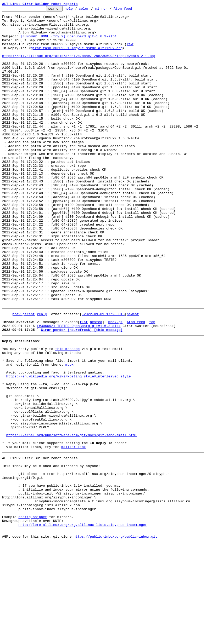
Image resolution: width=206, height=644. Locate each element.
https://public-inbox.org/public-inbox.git (115, 638)
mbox (69, 433)
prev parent (24, 374)
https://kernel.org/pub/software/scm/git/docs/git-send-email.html (72, 518)
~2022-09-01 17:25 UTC (103, 374)
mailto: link (74, 532)
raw (130, 52)
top (152, 384)
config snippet (33, 615)
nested (96, 384)
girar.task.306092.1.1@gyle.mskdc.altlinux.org (77, 56)
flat (84, 384)
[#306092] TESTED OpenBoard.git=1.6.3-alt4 (79, 388)
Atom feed (131, 10)
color (92, 10)
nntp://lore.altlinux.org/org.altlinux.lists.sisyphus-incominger (83, 624)
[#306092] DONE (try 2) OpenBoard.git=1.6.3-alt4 (68, 42)
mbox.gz (116, 384)
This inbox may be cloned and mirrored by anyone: (51, 554)
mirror (110, 10)
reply (42, 374)
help (77, 10)
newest (133, 374)
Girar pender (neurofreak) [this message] (82, 393)
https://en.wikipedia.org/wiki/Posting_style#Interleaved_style (69, 447)
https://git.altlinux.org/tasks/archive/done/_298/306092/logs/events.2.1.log (79, 66)
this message (68, 415)
